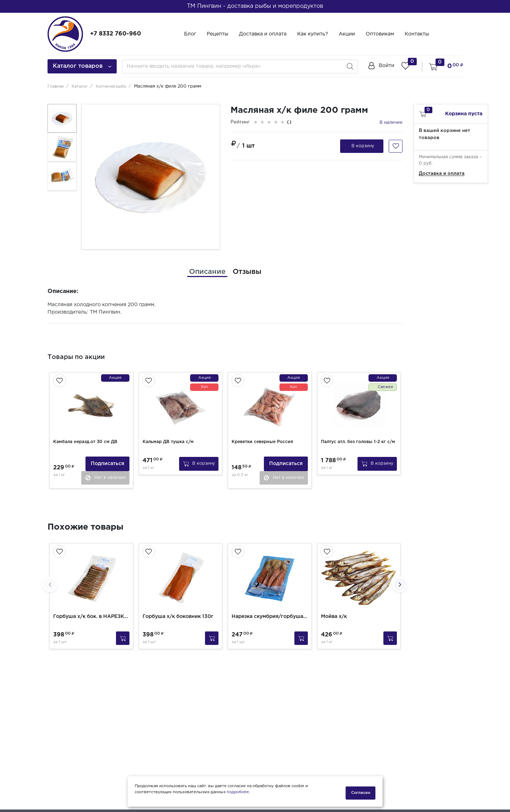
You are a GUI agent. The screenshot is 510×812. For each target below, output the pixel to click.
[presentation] (50, 581)
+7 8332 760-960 (116, 34)
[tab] (207, 272)
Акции (347, 34)
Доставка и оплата (263, 34)
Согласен (361, 793)
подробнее (238, 795)
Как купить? (313, 34)
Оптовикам (380, 34)
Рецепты (218, 34)
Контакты (417, 34)
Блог (190, 34)
